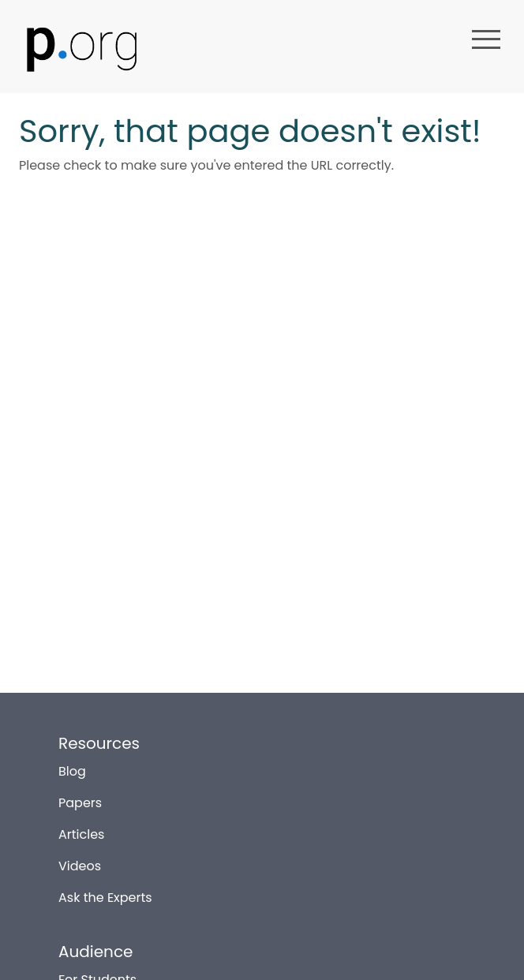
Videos (80, 860)
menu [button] (486, 39)
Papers (80, 797)
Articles (81, 828)
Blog (72, 765)
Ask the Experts (105, 891)
